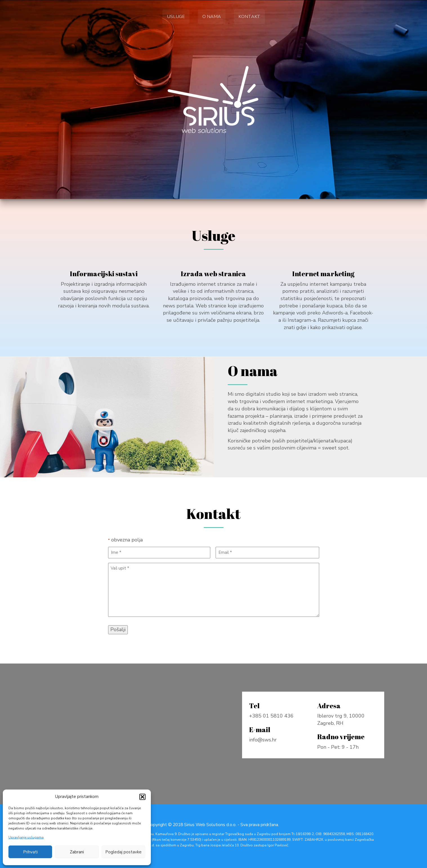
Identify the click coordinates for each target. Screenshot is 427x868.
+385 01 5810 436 (272, 717)
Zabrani (77, 852)
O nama (212, 17)
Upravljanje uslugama (26, 837)
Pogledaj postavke (123, 852)
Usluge (176, 17)
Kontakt (249, 17)
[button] (142, 797)
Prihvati (30, 852)
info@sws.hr (264, 740)
